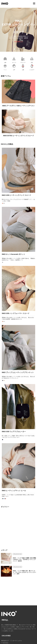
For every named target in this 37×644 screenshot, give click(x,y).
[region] (18, 30)
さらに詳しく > (19, 41)
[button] (14, 49)
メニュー (34, 3)
